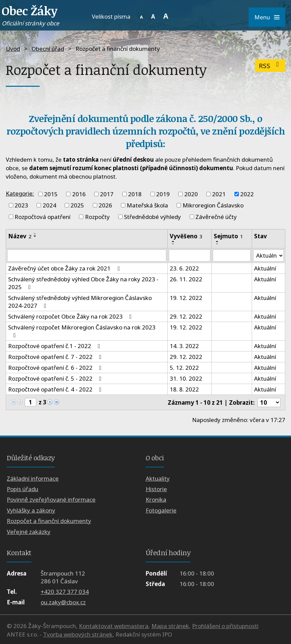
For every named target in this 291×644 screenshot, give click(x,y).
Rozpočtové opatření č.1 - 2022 (55, 346)
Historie (156, 489)
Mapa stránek (170, 626)
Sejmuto (228, 236)
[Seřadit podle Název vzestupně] (35, 234)
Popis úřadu (23, 489)
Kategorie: (20, 193)
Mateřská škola (147, 205)
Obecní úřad (48, 49)
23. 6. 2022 (184, 268)
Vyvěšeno (186, 236)
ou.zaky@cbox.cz (63, 602)
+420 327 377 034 (65, 592)
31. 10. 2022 (186, 378)
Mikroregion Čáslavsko (213, 205)
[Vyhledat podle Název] (87, 256)
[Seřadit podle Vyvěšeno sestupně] (173, 244)
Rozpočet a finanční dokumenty (49, 521)
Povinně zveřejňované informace (51, 500)
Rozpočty (97, 217)
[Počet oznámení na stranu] (269, 402)
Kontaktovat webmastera (114, 626)
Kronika (156, 500)
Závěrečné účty (216, 217)
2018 (135, 194)
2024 (49, 205)
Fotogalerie (161, 510)
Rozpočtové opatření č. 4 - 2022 (56, 389)
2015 (51, 194)
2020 (191, 194)
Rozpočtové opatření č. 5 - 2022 (56, 378)
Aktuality (158, 478)
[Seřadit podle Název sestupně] (35, 236)
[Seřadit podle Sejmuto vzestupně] (217, 241)
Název (20, 236)
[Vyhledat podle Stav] (268, 256)
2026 (105, 205)
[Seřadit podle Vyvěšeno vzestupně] (173, 241)
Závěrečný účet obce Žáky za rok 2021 (65, 268)
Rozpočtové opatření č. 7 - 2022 (56, 357)
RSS (270, 66)
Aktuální (265, 268)
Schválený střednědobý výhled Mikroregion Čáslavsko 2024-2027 (80, 302)
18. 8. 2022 (184, 389)
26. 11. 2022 (186, 279)
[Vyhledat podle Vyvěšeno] (190, 256)
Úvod (13, 49)
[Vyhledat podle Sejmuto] (232, 256)
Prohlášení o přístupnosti (225, 626)
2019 (163, 194)
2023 (21, 205)
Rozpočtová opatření (43, 217)
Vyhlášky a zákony (31, 510)
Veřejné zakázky (29, 532)
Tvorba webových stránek (78, 634)
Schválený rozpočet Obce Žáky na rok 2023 (71, 316)
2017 (107, 194)
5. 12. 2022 (184, 368)
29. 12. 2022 (186, 316)
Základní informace (33, 478)
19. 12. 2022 (186, 298)
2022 (247, 194)
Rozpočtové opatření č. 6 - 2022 (56, 368)
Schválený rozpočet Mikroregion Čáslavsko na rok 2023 (82, 331)
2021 (219, 194)
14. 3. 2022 (184, 346)
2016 (79, 194)
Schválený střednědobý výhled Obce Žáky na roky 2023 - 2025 (83, 283)
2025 (77, 205)
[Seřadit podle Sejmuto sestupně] (217, 244)
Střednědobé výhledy (152, 217)
